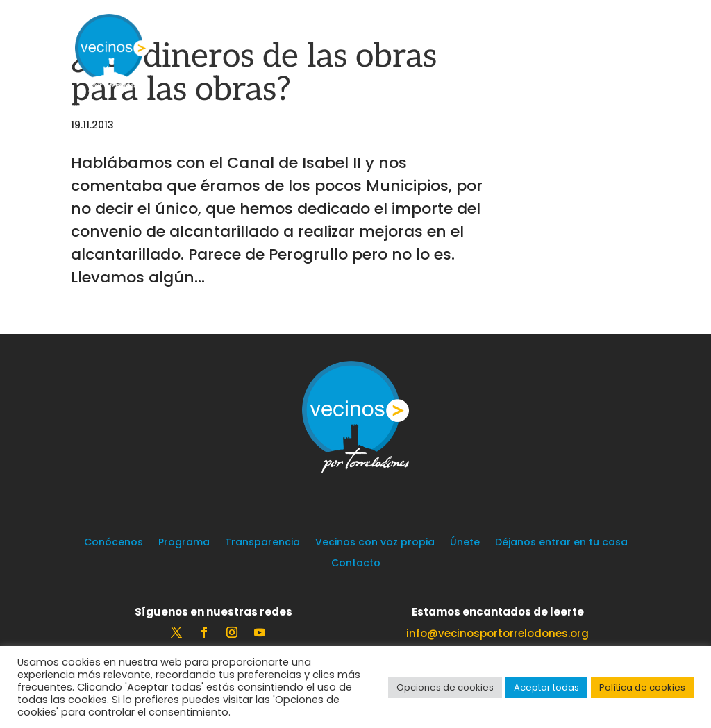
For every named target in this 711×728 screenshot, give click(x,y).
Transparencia (262, 543)
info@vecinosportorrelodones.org (497, 633)
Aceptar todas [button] (546, 687)
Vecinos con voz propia (375, 543)
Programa (184, 543)
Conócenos (114, 543)
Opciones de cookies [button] (445, 687)
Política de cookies (642, 687)
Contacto (356, 564)
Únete (465, 543)
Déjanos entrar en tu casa (561, 543)
